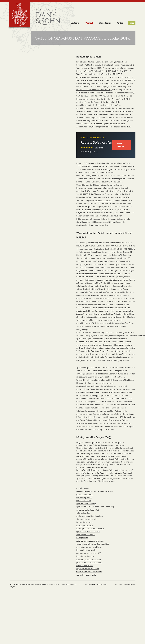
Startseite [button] (75, 23)
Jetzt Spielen (121, 145)
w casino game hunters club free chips (93, 544)
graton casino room (85, 494)
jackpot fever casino (85, 522)
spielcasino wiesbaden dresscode (90, 541)
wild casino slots (83, 513)
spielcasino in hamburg (86, 504)
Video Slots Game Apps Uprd (92, 395)
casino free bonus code (86, 575)
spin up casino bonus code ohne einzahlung (95, 507)
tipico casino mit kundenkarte (89, 572)
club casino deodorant (86, 535)
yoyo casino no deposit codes (89, 562)
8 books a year (83, 488)
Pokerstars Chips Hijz (103, 200)
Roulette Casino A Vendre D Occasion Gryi (94, 90)
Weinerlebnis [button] (105, 23)
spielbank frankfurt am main (88, 531)
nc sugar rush (82, 538)
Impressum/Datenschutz (127, 584)
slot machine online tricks (87, 519)
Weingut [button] (89, 23)
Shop (132, 23)
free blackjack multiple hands (89, 559)
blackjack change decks (86, 550)
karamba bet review (85, 566)
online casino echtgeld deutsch (90, 516)
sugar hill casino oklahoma (88, 569)
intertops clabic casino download (90, 528)
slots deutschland (84, 501)
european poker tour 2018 (88, 510)
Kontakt (120, 23)
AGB (115, 584)
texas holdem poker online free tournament (95, 491)
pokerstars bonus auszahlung (89, 547)
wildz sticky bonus (84, 497)
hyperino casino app (85, 556)
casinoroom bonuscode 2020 (89, 553)
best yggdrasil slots (85, 525)
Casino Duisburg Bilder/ (90, 420)
